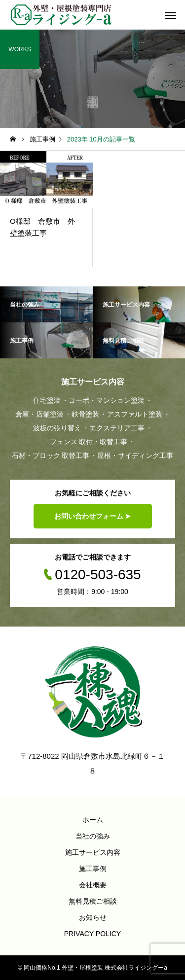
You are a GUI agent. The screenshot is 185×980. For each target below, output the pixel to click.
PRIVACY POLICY (92, 934)
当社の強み (93, 836)
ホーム (93, 820)
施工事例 (93, 869)
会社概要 (93, 885)
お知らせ (93, 917)
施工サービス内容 (93, 852)
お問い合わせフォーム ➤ (93, 516)
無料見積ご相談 (93, 901)
